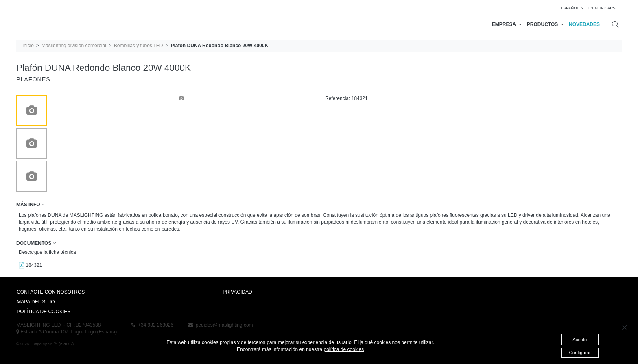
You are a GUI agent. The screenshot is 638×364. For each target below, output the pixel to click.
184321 (30, 265)
